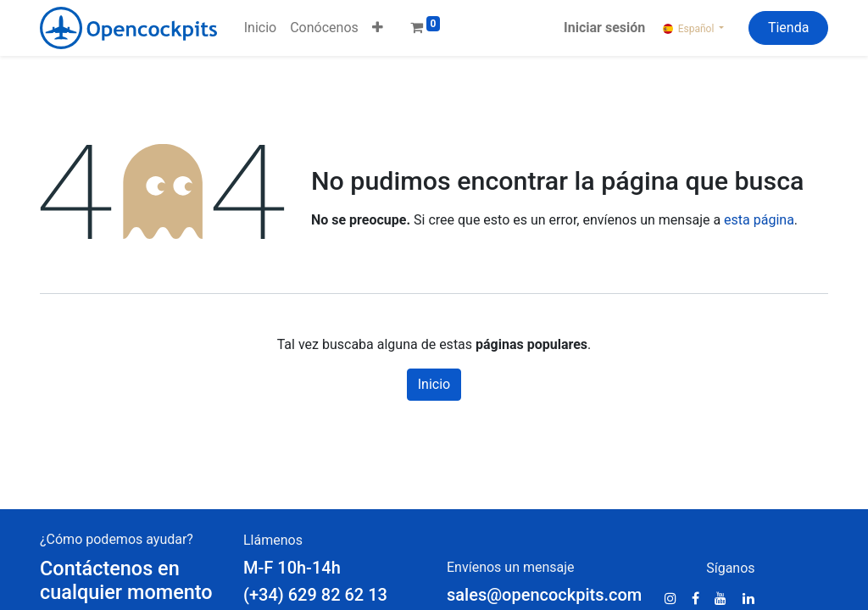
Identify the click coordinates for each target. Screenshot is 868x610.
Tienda (788, 28)
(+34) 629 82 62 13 (317, 595)
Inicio (434, 384)
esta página (759, 220)
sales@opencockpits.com (544, 595)
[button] (378, 28)
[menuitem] (260, 28)
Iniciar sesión (604, 28)
